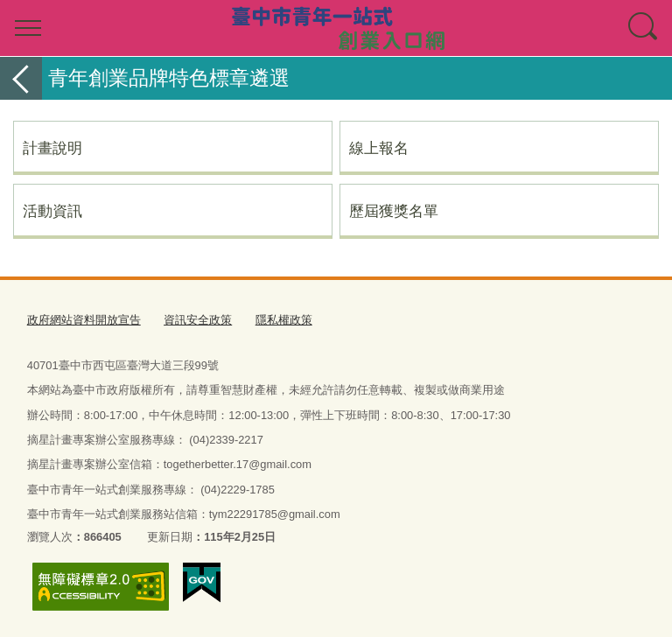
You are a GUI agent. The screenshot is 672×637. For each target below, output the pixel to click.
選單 (28, 28)
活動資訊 (52, 211)
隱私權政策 (284, 320)
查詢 (644, 28)
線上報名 (379, 148)
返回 (21, 78)
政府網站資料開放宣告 (84, 320)
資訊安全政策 (198, 320)
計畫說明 (52, 148)
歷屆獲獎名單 (394, 211)
